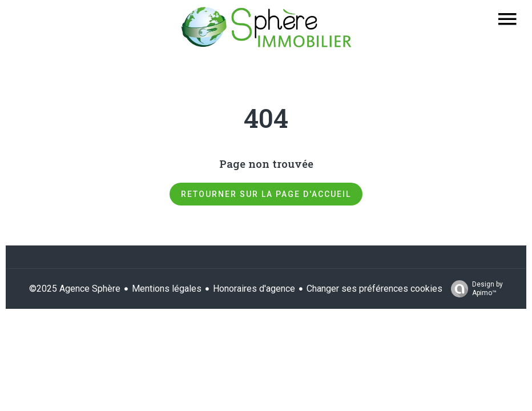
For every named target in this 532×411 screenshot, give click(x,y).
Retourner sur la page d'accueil (266, 194)
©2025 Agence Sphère (75, 289)
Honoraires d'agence (254, 289)
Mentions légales (167, 289)
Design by (474, 289)
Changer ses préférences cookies (374, 289)
